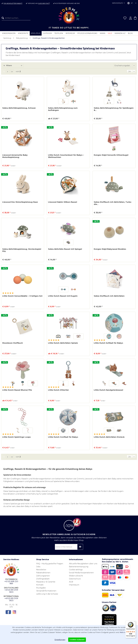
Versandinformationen (46, 591)
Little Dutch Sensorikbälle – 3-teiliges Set (22, 296)
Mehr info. (124, 632)
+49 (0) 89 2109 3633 (11, 591)
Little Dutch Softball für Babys (108, 343)
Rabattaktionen (43, 573)
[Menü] (134, 622)
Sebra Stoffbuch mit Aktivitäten (109, 296)
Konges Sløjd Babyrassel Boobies (110, 249)
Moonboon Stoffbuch (13, 343)
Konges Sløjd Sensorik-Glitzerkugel (111, 155)
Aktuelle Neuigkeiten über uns (83, 564)
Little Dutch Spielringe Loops (16, 437)
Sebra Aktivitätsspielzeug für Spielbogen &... (114, 109)
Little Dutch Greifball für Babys (63, 437)
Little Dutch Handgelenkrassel (108, 390)
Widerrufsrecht (76, 576)
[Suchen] (3, 18)
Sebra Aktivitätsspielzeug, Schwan (19, 108)
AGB (71, 582)
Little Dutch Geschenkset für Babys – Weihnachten (66, 156)
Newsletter (41, 570)
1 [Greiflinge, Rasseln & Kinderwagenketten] (4, 72)
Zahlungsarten (43, 576)
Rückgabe (41, 588)
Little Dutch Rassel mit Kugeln (63, 296)
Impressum (74, 585)
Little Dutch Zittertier (58, 390)
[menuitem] (15, 18)
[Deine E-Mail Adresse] (69, 547)
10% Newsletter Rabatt (13, 3)
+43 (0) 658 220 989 (11, 582)
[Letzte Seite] (12, 72)
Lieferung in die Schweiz (47, 594)
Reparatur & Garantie (46, 582)
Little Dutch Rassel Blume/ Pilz (17, 390)
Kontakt (40, 585)
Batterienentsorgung (79, 567)
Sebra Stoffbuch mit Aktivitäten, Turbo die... (113, 203)
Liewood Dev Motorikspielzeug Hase (20, 202)
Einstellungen (60, 640)
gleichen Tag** (44, 3)
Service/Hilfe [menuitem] (118, 3)
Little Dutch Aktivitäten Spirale (63, 343)
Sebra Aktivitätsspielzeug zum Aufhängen (63, 109)
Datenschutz (75, 579)
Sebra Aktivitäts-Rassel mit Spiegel (65, 249)
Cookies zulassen (77, 640)
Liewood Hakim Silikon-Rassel (63, 202)
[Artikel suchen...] (16, 18)
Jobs (38, 567)
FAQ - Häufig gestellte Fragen (50, 564)
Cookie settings (76, 570)
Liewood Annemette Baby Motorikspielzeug (15, 156)
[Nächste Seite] (8, 72)
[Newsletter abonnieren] (80, 547)
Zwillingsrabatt (43, 579)
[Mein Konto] (131, 18)
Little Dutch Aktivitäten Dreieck (109, 437)
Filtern (8, 66)
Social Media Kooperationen (81, 573)
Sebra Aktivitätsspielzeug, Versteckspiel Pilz (22, 250)
